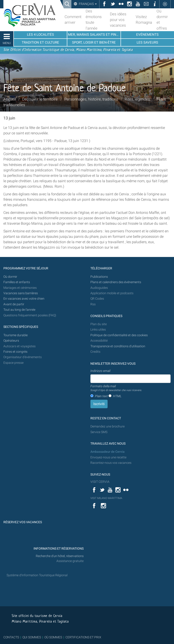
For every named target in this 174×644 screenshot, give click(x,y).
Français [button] (87, 4)
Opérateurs (11, 341)
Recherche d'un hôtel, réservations (60, 556)
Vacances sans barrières (21, 293)
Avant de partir (14, 304)
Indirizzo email (100, 371)
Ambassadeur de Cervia (108, 452)
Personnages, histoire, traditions (91, 99)
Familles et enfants (17, 282)
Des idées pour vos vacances (118, 20)
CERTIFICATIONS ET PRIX (83, 637)
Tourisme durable (16, 335)
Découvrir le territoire (40, 99)
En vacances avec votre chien (24, 299)
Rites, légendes (137, 99)
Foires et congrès (15, 352)
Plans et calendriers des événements (116, 282)
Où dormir (10, 277)
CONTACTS (11, 637)
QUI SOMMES (32, 637)
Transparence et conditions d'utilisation (118, 346)
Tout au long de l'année (19, 310)
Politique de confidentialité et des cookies (119, 335)
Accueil (10, 99)
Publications (99, 277)
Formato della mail (116, 388)
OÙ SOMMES (53, 637)
